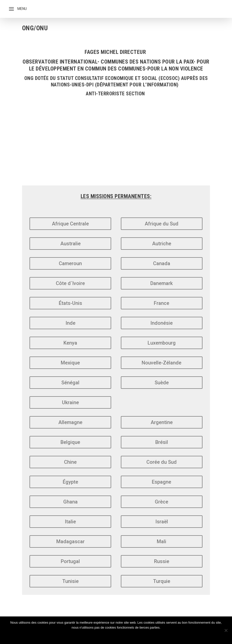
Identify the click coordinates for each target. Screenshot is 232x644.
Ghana (70, 502)
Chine (70, 462)
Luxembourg (162, 343)
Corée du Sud (162, 462)
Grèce (162, 502)
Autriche (162, 244)
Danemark (162, 283)
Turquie (162, 581)
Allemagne (70, 422)
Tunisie (70, 581)
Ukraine (70, 402)
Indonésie (162, 323)
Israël (162, 522)
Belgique (70, 442)
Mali (162, 541)
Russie (162, 561)
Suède (162, 383)
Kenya (70, 343)
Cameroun (70, 263)
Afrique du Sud (162, 224)
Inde (70, 323)
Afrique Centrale (70, 224)
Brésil (162, 442)
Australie (70, 244)
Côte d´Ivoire (70, 283)
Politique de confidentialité (124, 636)
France (162, 303)
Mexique (70, 363)
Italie (70, 522)
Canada (162, 263)
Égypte (70, 482)
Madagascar (70, 541)
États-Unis (70, 303)
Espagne (162, 482)
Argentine (162, 422)
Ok (87, 636)
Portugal (70, 561)
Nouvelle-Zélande (162, 363)
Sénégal (70, 383)
